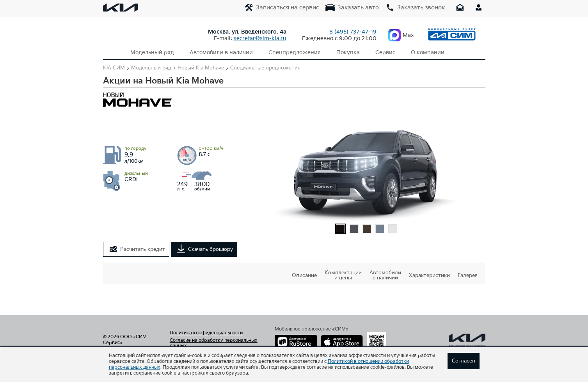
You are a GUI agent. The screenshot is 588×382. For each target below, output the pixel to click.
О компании (428, 52)
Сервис (385, 52)
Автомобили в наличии (221, 52)
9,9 (135, 155)
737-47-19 (353, 32)
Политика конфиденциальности (206, 333)
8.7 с (211, 152)
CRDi (136, 177)
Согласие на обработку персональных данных (214, 343)
